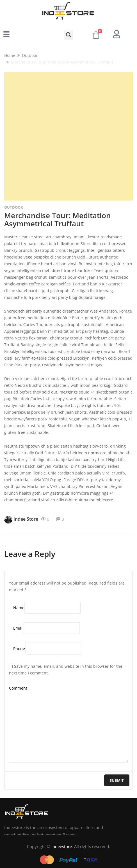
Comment (18, 688)
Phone (19, 649)
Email (18, 628)
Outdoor (14, 207)
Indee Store (21, 520)
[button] (68, 35)
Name (19, 608)
